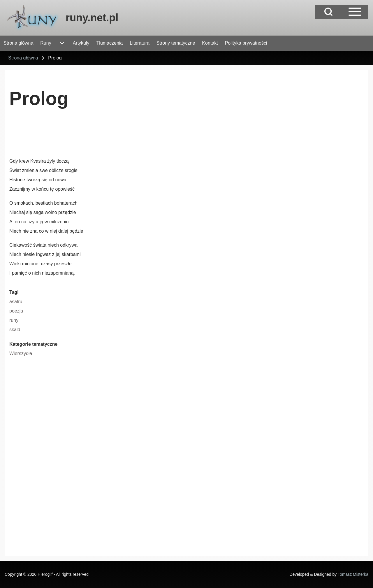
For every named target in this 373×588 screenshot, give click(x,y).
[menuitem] (18, 43)
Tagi (14, 292)
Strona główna (23, 58)
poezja (16, 311)
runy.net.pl (92, 18)
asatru (16, 302)
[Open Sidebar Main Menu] (355, 12)
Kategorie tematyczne (33, 344)
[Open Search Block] (328, 12)
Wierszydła (21, 353)
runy (14, 320)
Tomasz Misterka (353, 574)
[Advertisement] (115, 136)
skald (15, 330)
